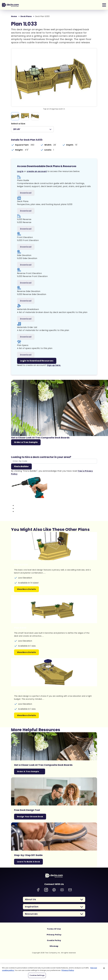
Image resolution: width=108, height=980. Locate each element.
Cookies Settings (37, 975)
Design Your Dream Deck (30, 817)
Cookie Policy (54, 940)
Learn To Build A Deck (29, 862)
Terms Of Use (54, 929)
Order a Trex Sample (26, 442)
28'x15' (17, 129)
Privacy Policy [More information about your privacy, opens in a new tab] (68, 970)
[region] (54, 972)
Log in (20, 171)
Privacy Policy (54, 935)
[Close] (104, 968)
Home (14, 16)
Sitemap (54, 946)
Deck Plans (26, 16)
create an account (37, 171)
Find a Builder (21, 466)
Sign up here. (54, 365)
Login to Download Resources (37, 361)
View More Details (27, 589)
